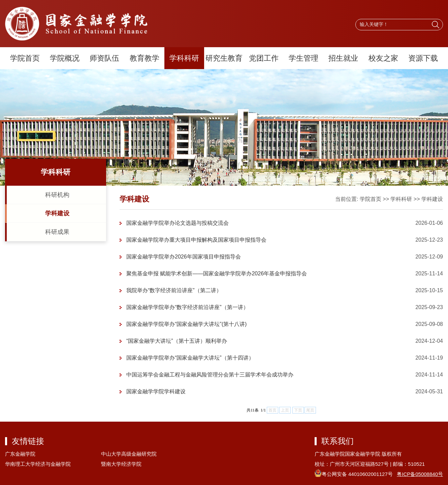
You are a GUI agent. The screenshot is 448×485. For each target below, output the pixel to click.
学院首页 (25, 58)
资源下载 (423, 58)
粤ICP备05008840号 (420, 474)
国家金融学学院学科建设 (156, 391)
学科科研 (184, 58)
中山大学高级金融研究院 (129, 454)
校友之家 (383, 58)
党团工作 (264, 58)
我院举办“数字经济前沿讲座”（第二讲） (174, 290)
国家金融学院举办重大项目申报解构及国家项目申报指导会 (196, 240)
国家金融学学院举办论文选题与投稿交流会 (178, 223)
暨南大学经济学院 (121, 464)
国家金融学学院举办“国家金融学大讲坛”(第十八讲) (186, 324)
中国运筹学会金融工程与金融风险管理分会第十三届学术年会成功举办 (210, 375)
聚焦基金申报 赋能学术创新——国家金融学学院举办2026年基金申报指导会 (217, 274)
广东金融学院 (20, 454)
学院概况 (65, 58)
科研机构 (57, 195)
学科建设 (57, 213)
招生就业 (343, 58)
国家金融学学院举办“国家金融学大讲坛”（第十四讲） (190, 358)
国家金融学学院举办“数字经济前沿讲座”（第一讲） (187, 307)
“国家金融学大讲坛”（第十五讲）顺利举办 (177, 341)
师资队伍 (104, 58)
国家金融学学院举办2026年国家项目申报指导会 (184, 257)
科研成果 (57, 232)
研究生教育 (224, 58)
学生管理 (303, 58)
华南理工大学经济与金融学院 (38, 464)
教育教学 (145, 58)
